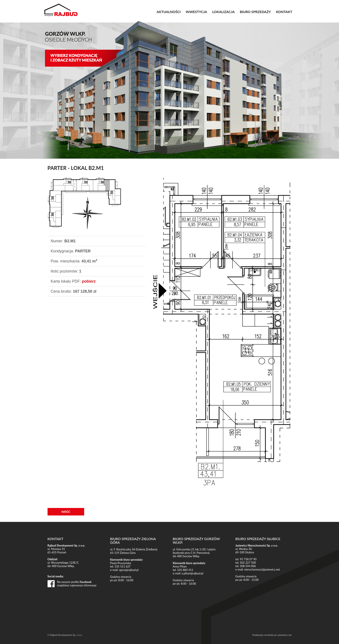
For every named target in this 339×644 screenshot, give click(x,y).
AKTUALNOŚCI (169, 12)
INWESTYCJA (196, 12)
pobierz (89, 281)
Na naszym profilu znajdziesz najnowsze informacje (77, 584)
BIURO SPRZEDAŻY (255, 12)
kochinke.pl (270, 635)
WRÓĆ (66, 512)
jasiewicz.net (285, 635)
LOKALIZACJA (223, 12)
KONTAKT (284, 12)
